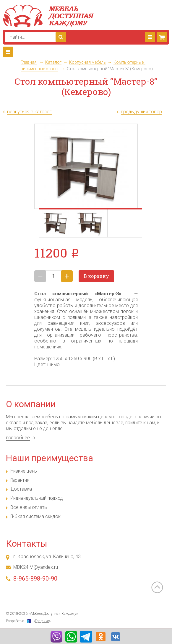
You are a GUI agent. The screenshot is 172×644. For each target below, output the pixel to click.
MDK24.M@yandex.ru (36, 567)
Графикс (42, 621)
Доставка (21, 489)
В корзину (96, 276)
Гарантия (20, 480)
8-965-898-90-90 (35, 579)
